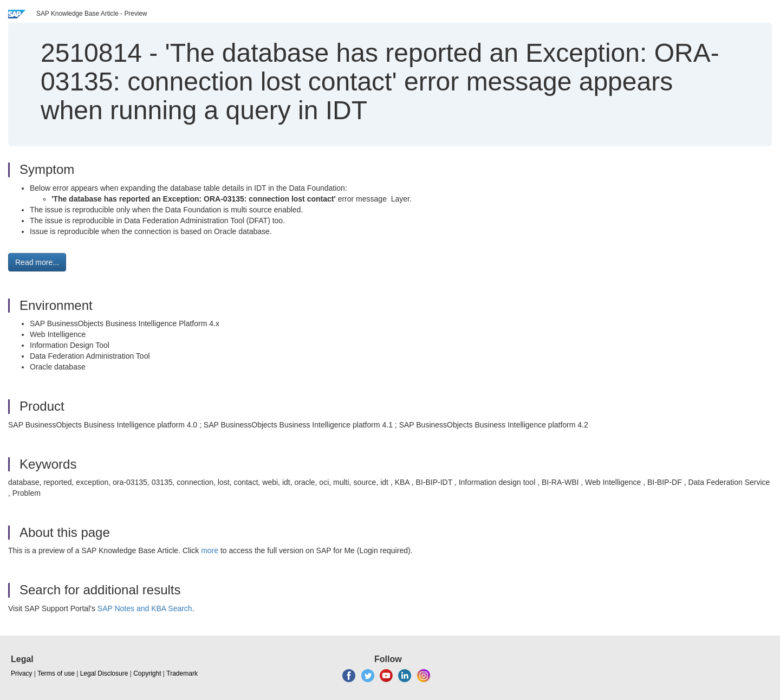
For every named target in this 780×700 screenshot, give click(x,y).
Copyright (147, 673)
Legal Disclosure (104, 673)
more (210, 550)
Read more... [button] (37, 262)
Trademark (182, 673)
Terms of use (56, 673)
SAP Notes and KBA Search (145, 608)
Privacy (21, 673)
